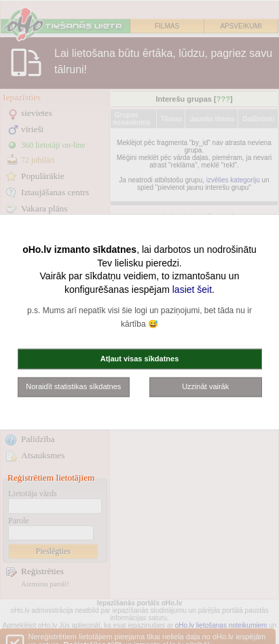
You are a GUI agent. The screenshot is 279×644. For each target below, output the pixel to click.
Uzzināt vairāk (205, 386)
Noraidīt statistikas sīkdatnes (73, 386)
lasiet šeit (192, 289)
